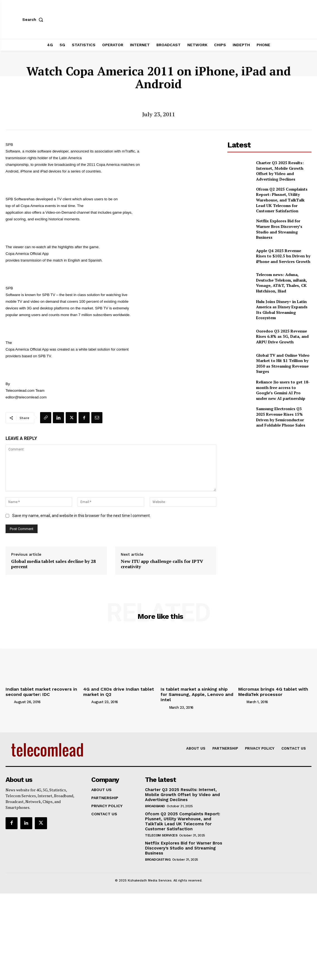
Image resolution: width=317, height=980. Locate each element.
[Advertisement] (269, 469)
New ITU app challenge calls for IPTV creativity (162, 564)
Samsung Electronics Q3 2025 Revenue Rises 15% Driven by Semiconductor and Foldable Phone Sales (281, 412)
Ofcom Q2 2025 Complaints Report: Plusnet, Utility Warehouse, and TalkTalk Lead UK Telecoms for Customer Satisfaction (282, 198)
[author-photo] (9, 700)
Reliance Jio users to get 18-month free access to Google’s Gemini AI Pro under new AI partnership (281, 385)
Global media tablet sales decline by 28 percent (53, 564)
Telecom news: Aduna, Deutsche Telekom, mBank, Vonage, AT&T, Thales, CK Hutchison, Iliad (284, 278)
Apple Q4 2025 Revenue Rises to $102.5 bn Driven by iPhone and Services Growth (282, 251)
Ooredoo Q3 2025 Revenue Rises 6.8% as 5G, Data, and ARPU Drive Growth (283, 332)
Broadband (155, 798)
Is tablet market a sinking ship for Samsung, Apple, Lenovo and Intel (195, 691)
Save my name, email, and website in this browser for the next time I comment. (81, 516)
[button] (34, 19)
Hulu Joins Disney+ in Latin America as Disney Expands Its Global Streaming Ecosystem (281, 305)
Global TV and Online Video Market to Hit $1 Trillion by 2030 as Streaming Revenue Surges (283, 359)
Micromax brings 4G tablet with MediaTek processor (270, 691)
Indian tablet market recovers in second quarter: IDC (37, 691)
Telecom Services (161, 826)
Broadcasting (158, 850)
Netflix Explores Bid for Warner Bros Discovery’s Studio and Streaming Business (282, 225)
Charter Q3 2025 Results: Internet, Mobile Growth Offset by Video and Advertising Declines (284, 171)
